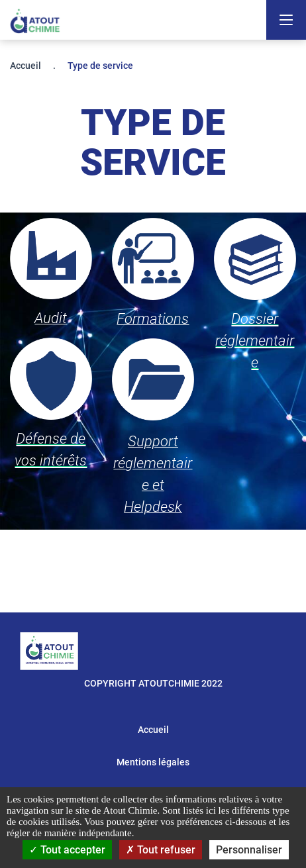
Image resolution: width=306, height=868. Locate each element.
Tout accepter (67, 850)
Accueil (25, 66)
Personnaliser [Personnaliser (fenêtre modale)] (249, 850)
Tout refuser (161, 850)
